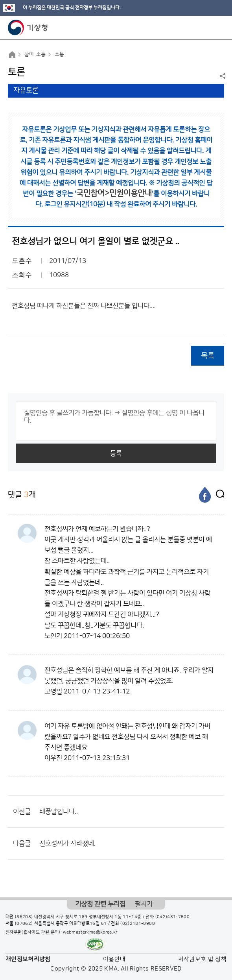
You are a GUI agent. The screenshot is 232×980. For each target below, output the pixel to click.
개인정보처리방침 (28, 959)
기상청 (28, 28)
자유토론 (26, 91)
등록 (116, 453)
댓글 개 (22, 495)
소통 (59, 54)
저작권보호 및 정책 (203, 959)
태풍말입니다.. (59, 812)
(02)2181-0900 (138, 924)
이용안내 (114, 959)
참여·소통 (35, 54)
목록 (208, 356)
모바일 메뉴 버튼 (219, 28)
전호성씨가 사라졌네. (67, 843)
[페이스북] (205, 495)
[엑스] (218, 495)
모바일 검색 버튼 (207, 28)
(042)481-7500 (173, 917)
